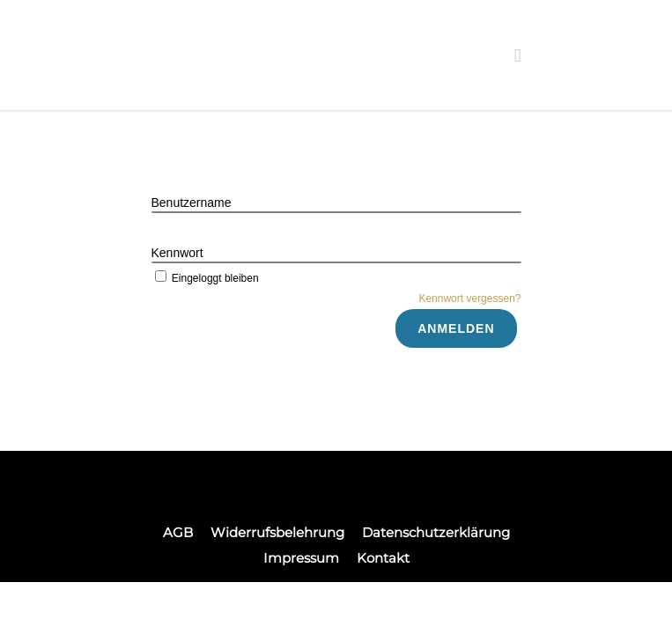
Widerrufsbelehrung (277, 532)
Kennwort (177, 253)
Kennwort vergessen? (469, 299)
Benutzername (192, 203)
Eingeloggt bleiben (205, 278)
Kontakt (383, 558)
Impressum (301, 558)
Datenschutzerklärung (436, 532)
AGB (178, 532)
